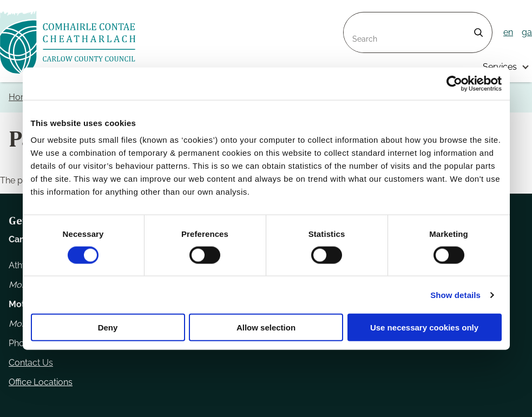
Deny (108, 327)
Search (358, 19)
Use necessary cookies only (424, 327)
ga (527, 32)
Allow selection (266, 327)
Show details (455, 294)
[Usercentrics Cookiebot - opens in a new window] (454, 83)
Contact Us (31, 363)
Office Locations (41, 382)
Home (21, 97)
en (508, 32)
